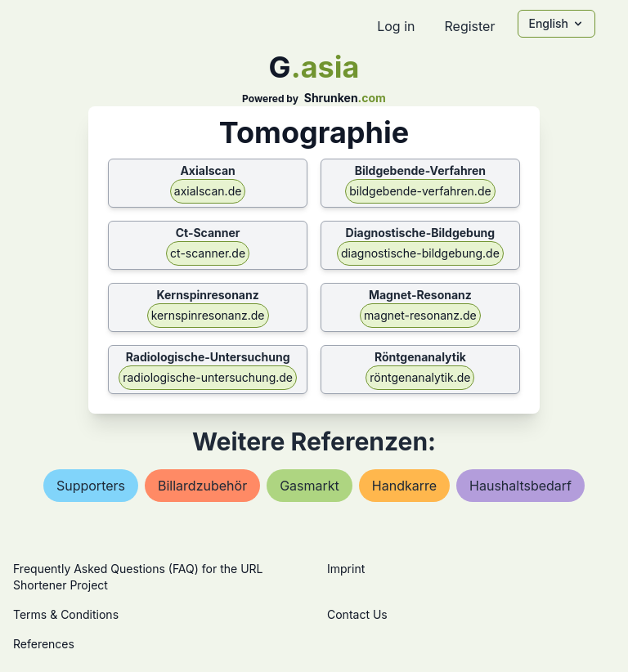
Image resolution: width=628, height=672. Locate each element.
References (44, 644)
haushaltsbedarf (520, 486)
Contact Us (357, 614)
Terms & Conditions (66, 614)
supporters (91, 486)
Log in (396, 26)
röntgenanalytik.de (420, 377)
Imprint (346, 569)
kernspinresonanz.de (208, 315)
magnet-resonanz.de (420, 315)
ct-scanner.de (208, 253)
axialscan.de (208, 191)
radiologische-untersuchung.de (208, 377)
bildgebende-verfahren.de (420, 191)
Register (469, 26)
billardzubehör (202, 486)
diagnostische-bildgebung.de (420, 253)
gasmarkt (310, 486)
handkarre (404, 486)
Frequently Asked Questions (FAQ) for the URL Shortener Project (138, 577)
